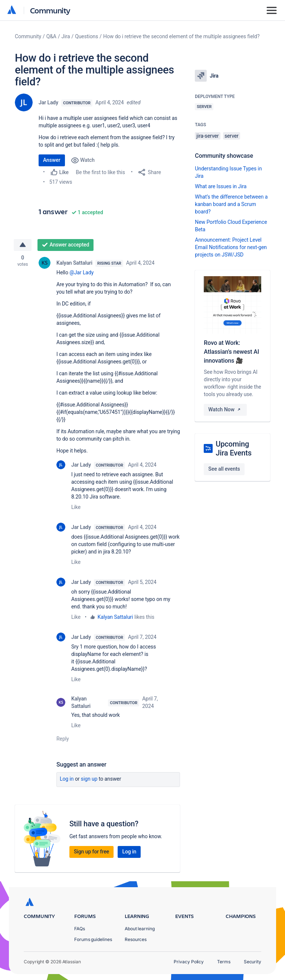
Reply (63, 739)
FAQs (80, 929)
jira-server (207, 136)
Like (76, 507)
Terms (224, 962)
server (232, 136)
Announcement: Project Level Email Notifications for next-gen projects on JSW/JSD (231, 247)
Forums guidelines (93, 939)
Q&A (51, 36)
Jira (66, 36)
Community (50, 10)
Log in (67, 779)
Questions (86, 36)
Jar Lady (48, 102)
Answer (52, 160)
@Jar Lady (81, 272)
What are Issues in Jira (221, 186)
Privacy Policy (189, 962)
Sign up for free (91, 852)
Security (253, 962)
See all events (224, 469)
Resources (136, 939)
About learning (140, 929)
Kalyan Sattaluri (74, 263)
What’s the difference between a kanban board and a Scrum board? (231, 204)
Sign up (89, 779)
